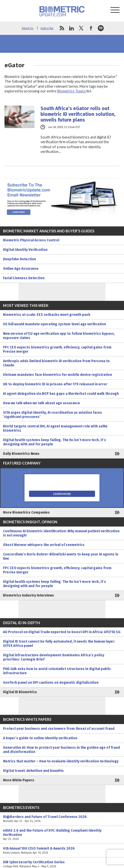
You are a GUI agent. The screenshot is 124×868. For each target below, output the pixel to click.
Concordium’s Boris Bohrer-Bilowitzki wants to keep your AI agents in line (61, 556)
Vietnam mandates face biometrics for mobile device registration (57, 375)
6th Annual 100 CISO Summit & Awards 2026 (62, 851)
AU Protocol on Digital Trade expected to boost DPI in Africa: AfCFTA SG (62, 632)
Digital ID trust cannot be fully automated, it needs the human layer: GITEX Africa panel (59, 644)
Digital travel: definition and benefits (33, 771)
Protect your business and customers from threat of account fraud (59, 729)
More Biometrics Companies (26, 512)
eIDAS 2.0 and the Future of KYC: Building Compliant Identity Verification (62, 835)
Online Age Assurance (21, 269)
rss (62, 28)
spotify (101, 28)
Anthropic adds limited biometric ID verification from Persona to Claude (56, 363)
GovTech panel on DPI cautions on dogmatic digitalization (51, 683)
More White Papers (19, 780)
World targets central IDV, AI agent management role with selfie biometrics (55, 428)
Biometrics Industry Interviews (28, 595)
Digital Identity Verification (25, 250)
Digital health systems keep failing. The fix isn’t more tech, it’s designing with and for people (54, 442)
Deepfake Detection (19, 259)
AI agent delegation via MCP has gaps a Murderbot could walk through (61, 394)
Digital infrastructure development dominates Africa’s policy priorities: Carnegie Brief (54, 657)
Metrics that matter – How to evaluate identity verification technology (61, 761)
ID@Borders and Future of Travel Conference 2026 (62, 819)
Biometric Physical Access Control (31, 240)
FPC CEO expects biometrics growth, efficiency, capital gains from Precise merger (57, 349)
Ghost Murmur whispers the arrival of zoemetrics (44, 545)
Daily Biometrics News (21, 454)
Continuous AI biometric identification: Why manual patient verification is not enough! (61, 533)
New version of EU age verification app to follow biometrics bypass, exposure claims (59, 336)
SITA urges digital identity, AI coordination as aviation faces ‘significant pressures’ (52, 415)
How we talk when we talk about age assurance (41, 403)
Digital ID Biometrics (20, 692)
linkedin (71, 28)
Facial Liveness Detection (24, 278)
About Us (28, 28)
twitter (81, 28)
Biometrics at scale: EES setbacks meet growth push (47, 315)
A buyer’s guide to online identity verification (40, 738)
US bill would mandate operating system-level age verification (54, 324)
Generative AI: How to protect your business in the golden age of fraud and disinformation (61, 750)
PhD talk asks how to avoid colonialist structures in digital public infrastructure (57, 671)
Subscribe (47, 28)
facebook (91, 28)
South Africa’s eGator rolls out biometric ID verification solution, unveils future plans (78, 114)
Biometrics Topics (71, 91)
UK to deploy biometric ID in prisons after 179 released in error (55, 384)
